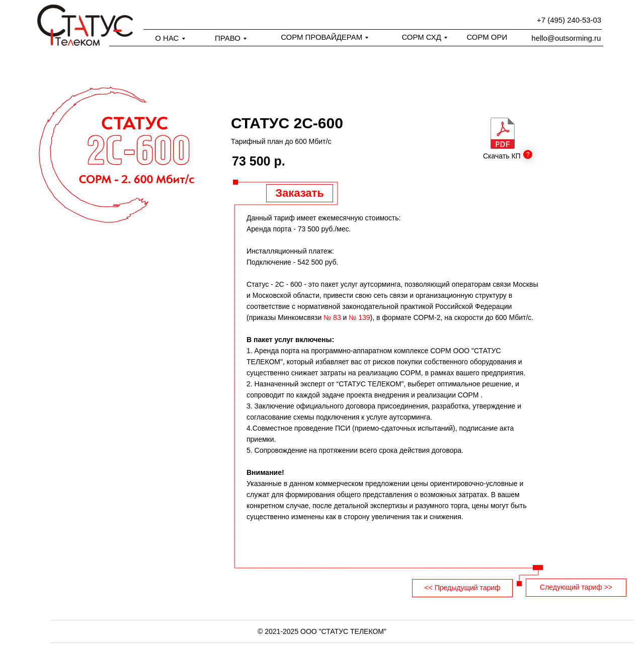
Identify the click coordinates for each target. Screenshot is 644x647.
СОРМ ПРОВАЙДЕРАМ (321, 37)
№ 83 (332, 317)
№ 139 (359, 317)
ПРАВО (228, 38)
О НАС (167, 38)
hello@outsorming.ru (566, 38)
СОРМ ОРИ (487, 37)
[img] (503, 133)
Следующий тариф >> (576, 587)
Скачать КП (502, 156)
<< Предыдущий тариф (462, 588)
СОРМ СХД (421, 37)
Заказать (300, 193)
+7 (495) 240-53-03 (569, 20)
